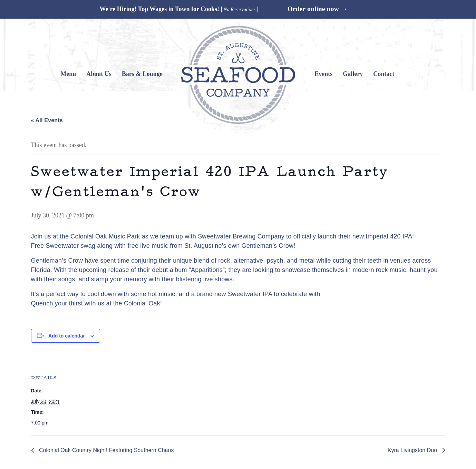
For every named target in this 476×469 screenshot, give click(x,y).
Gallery (353, 74)
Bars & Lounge (142, 74)
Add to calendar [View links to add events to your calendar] (67, 336)
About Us (99, 74)
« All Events (47, 120)
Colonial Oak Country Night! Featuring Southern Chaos (106, 450)
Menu (68, 74)
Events (323, 74)
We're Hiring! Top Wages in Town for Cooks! (159, 9)
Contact (384, 74)
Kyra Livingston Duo (413, 450)
